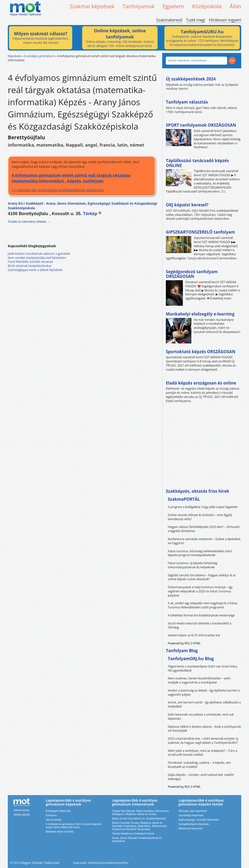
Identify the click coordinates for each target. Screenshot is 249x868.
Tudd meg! (196, 20)
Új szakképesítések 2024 (191, 79)
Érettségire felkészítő (58, 811)
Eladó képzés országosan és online (201, 383)
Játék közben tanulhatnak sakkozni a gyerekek (39, 254)
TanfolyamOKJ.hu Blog (191, 659)
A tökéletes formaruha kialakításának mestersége (201, 615)
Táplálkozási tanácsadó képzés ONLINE (197, 163)
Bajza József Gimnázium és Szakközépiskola (139, 818)
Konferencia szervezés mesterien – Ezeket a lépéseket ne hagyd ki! (204, 541)
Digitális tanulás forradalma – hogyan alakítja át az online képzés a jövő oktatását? (202, 577)
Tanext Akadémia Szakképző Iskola (133, 833)
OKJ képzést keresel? (187, 205)
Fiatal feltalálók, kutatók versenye (30, 262)
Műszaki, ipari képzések (193, 811)
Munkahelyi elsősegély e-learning (200, 314)
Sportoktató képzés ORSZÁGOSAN (201, 352)
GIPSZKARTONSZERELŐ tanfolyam (200, 232)
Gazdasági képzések (191, 815)
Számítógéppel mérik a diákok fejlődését (35, 270)
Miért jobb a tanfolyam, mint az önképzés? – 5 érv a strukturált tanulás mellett (202, 753)
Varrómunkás (54, 820)
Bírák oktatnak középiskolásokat (30, 266)
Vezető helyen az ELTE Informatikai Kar (194, 635)
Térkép (92, 214)
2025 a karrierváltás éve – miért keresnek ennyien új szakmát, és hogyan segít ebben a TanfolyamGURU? (203, 741)
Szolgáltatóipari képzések (194, 824)
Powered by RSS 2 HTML (184, 643)
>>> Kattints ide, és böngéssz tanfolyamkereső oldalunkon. (82, 182)
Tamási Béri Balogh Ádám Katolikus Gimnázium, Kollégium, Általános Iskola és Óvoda (141, 812)
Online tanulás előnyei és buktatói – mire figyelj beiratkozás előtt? (200, 517)
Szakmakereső (169, 20)
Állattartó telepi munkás (60, 832)
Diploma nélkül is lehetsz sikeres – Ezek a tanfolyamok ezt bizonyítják (204, 729)
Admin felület (22, 810)
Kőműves (51, 815)
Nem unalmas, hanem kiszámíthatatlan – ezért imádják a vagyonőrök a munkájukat (199, 680)
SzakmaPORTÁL (184, 499)
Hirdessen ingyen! (225, 20)
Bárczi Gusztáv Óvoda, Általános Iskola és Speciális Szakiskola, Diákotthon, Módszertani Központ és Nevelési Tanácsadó (139, 826)
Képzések (14, 56)
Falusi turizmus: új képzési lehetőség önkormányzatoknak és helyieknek (192, 565)
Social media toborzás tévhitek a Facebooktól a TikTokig (200, 625)
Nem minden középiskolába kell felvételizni (37, 258)
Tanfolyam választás (187, 102)
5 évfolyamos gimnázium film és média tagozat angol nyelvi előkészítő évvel (73, 826)
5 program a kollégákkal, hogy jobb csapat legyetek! (203, 507)
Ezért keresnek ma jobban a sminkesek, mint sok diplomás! (201, 717)
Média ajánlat (22, 815)
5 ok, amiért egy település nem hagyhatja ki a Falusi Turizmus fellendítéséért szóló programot (203, 605)
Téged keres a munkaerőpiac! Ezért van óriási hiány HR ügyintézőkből (203, 668)
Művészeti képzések (191, 828)
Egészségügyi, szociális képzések (199, 820)
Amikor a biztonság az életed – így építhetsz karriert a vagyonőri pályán (204, 693)
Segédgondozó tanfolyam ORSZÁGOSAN (192, 274)
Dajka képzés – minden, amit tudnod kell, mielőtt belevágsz (201, 777)
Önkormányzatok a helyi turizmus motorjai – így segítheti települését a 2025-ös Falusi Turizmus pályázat (200, 591)
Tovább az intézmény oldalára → (29, 222)
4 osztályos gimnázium (39, 56)
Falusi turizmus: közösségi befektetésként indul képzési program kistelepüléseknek (200, 553)
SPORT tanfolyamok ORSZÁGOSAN (201, 125)
